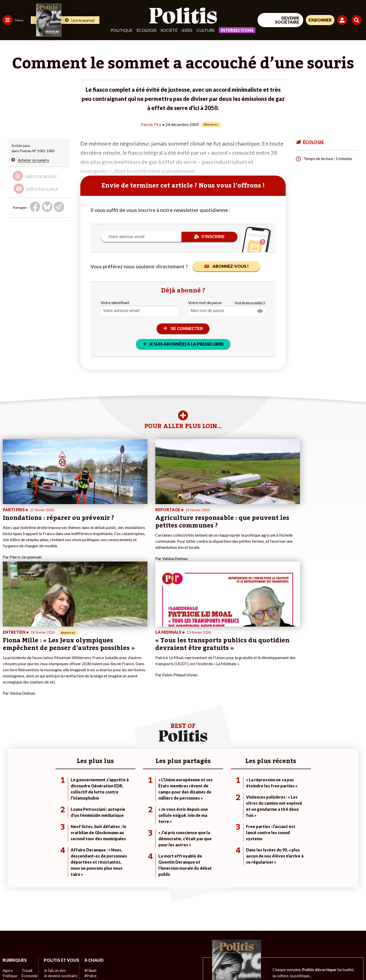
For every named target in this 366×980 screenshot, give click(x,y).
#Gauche (90, 887)
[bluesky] (317, 938)
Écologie (147, 30)
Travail (27, 877)
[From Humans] (308, 950)
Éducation (29, 887)
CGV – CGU (111, 962)
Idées (187, 30)
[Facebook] (302, 938)
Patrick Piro (151, 124)
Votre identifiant (115, 302)
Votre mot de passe (205, 302)
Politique (121, 30)
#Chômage (92, 898)
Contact (10, 962)
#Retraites (92, 893)
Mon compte (53, 914)
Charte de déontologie (76, 962)
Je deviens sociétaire (60, 887)
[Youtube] (333, 938)
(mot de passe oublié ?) (250, 302)
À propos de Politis (58, 909)
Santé (26, 893)
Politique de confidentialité (150, 962)
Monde (8, 909)
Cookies (207, 962)
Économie (29, 882)
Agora (7, 877)
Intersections (237, 30)
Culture (206, 30)
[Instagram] (349, 938)
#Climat (89, 877)
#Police (89, 882)
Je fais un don (54, 882)
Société (169, 30)
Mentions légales (37, 962)
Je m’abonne (53, 893)
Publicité (187, 962)
